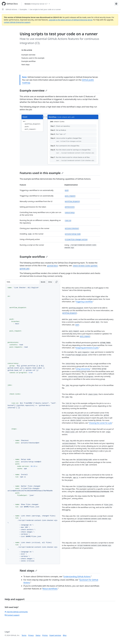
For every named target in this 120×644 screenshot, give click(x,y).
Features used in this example (42, 173)
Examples (23, 9)
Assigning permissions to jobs (87, 348)
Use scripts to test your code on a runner (45, 9)
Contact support (12, 615)
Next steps (28, 570)
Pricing (45, 635)
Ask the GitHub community (16, 612)
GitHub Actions (11, 9)
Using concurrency (83, 369)
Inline (50, 282)
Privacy (31, 635)
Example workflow (34, 257)
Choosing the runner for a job (100, 423)
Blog (65, 635)
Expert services (55, 635)
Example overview (33, 90)
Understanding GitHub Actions (77, 577)
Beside (43, 282)
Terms (24, 635)
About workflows (50, 589)
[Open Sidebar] (3, 9)
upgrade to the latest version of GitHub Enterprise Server (71, 20)
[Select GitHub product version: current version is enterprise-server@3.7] (37, 4)
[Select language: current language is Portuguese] (116, 4)
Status (38, 635)
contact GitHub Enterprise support (17, 22)
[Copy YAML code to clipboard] (56, 282)
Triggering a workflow (84, 302)
